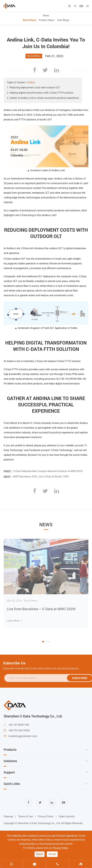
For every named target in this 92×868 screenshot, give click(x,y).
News (46, 16)
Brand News (30, 20)
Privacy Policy (46, 816)
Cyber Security (67, 816)
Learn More (15, 619)
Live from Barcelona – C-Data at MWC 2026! (41, 607)
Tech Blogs (63, 20)
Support (9, 772)
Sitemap (8, 816)
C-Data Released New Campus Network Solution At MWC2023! (48, 469)
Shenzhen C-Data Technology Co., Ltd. (39, 823)
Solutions (10, 761)
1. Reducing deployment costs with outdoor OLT (33, 88)
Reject (40, 854)
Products (10, 749)
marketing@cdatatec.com (23, 736)
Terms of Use (25, 816)
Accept (52, 854)
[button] (43, 642)
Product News (47, 20)
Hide (31, 82)
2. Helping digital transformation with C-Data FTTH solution (40, 93)
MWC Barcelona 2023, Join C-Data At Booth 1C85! (41, 475)
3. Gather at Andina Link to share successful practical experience (43, 98)
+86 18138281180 (19, 725)
